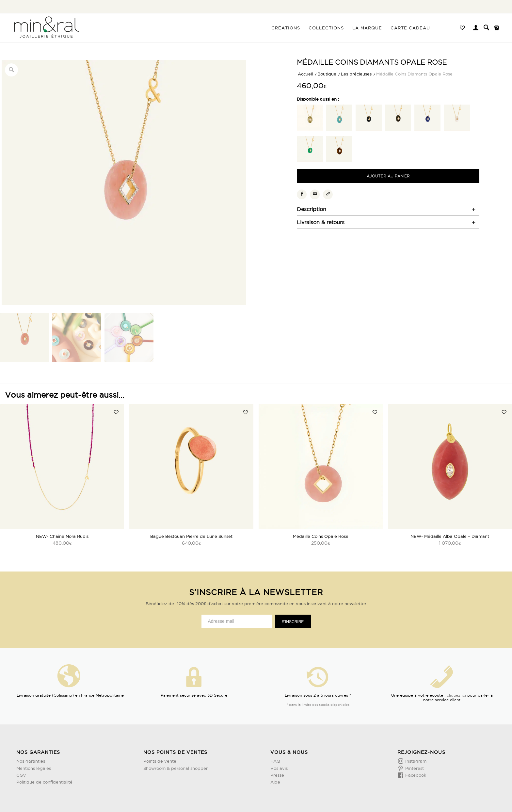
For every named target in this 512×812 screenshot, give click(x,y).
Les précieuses (356, 74)
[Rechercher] (486, 28)
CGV (21, 775)
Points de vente (160, 761)
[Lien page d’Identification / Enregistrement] (476, 28)
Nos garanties (31, 761)
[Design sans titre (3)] (46, 28)
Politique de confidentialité (44, 782)
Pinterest (414, 768)
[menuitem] (286, 28)
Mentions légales (34, 768)
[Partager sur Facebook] (302, 194)
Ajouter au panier (388, 176)
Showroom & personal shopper (176, 768)
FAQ (275, 761)
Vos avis (279, 768)
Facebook (415, 775)
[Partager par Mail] (315, 194)
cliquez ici (456, 695)
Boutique (327, 74)
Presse (277, 775)
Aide (275, 782)
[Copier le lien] (328, 194)
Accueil (305, 74)
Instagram (415, 761)
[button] (116, 412)
